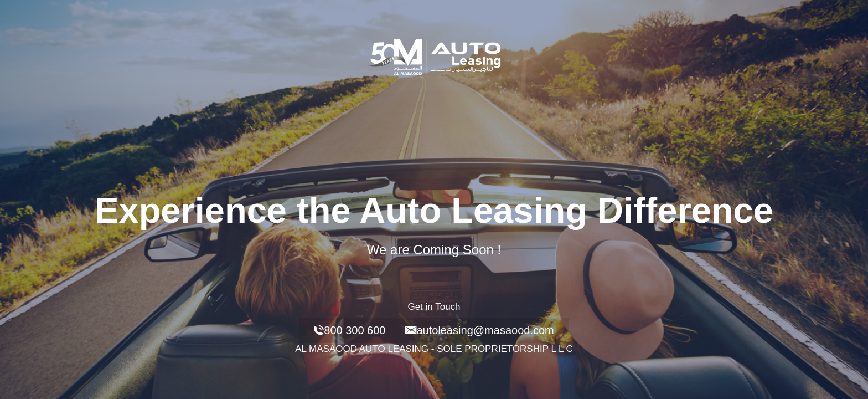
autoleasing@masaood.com (480, 330)
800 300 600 (350, 330)
